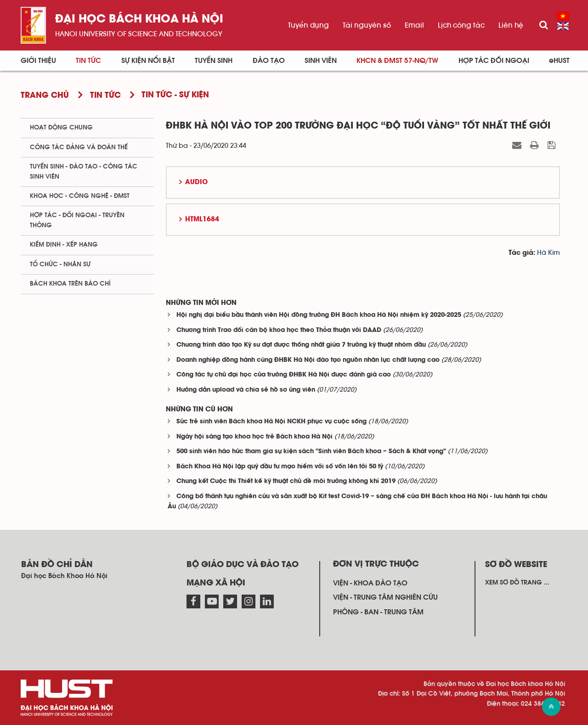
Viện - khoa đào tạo (370, 583)
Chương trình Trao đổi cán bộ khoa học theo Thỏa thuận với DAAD (279, 330)
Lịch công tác (461, 25)
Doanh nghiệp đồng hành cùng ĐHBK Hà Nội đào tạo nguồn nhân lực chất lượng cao (308, 360)
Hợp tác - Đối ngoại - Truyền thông (77, 220)
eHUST (559, 61)
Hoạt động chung (61, 128)
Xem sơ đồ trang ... (517, 583)
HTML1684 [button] (202, 219)
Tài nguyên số (367, 25)
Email (414, 25)
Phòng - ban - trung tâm (378, 612)
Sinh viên (321, 61)
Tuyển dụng (308, 25)
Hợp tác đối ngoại (494, 61)
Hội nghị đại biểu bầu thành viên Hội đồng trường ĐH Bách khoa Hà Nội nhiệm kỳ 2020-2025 (319, 315)
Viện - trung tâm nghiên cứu (385, 597)
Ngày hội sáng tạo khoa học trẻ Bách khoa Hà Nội (254, 437)
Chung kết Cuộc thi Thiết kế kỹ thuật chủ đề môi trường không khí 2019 (286, 481)
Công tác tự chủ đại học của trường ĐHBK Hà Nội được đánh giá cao (284, 375)
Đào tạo (269, 61)
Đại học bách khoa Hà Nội (139, 20)
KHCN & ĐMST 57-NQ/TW (397, 61)
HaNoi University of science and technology (139, 34)
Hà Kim (548, 253)
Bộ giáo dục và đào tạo (243, 565)
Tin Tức (88, 61)
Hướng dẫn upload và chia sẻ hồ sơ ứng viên (246, 390)
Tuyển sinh (214, 61)
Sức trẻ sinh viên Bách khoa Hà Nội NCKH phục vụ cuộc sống (271, 422)
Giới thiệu (38, 61)
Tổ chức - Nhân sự (60, 264)
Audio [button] (196, 182)
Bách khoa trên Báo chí (70, 284)
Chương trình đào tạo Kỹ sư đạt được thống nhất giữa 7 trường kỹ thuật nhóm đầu (301, 345)
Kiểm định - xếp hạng (64, 245)
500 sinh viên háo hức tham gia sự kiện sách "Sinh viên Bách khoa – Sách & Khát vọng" (311, 452)
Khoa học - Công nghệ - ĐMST (80, 196)
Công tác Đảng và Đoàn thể (79, 147)
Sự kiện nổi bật (148, 61)
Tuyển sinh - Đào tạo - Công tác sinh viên (84, 171)
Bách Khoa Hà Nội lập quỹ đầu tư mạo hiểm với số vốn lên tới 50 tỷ (280, 467)
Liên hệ (511, 25)
